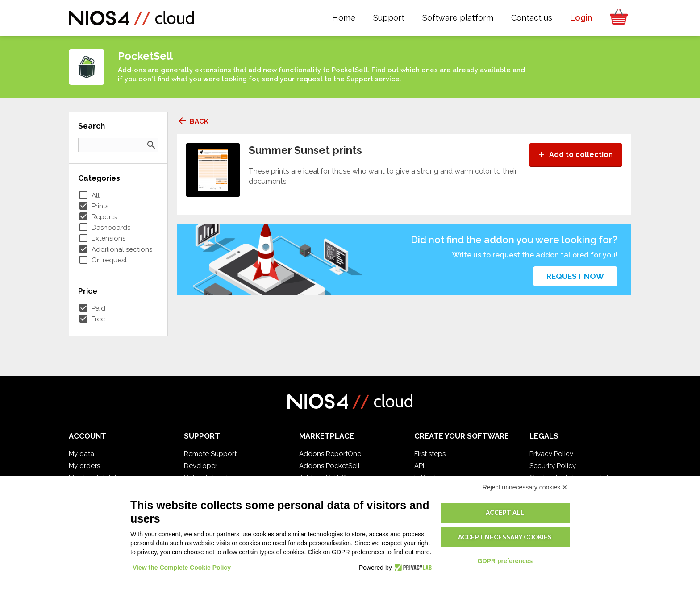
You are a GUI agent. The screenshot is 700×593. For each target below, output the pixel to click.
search (151, 145)
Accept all (505, 513)
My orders (84, 466)
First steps (430, 454)
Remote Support (210, 454)
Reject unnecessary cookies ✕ (525, 487)
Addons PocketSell (329, 466)
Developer (201, 466)
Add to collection (576, 155)
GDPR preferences (505, 561)
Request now (575, 276)
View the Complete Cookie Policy (182, 568)
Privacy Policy (551, 454)
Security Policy (553, 466)
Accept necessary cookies (505, 537)
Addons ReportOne (330, 454)
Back (193, 121)
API (419, 466)
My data (81, 454)
